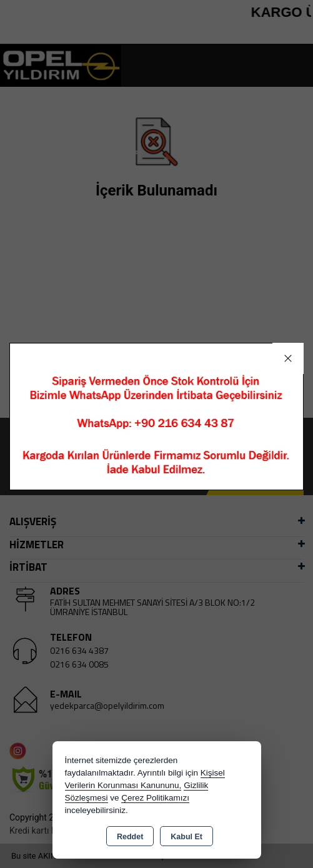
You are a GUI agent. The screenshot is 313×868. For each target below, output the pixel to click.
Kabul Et (186, 837)
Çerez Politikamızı (155, 798)
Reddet (130, 837)
